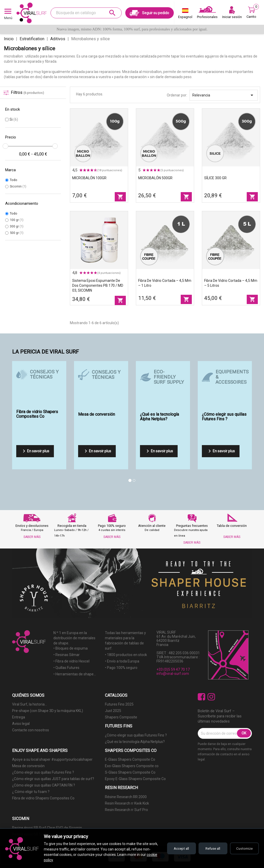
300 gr (17, 226)
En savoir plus (35, 451)
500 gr (17, 233)
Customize (244, 848)
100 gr (17, 220)
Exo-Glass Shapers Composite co (132, 766)
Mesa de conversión (28, 766)
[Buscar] (86, 13)
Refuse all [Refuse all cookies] (210, 848)
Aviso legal (21, 724)
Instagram (211, 697)
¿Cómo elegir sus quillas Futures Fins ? (136, 735)
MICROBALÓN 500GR (155, 178)
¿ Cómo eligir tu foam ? (31, 792)
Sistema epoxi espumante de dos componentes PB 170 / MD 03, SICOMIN (98, 285)
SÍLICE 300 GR (215, 178)
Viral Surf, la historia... (30, 704)
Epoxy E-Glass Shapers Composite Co (135, 779)
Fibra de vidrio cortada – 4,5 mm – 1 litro (165, 283)
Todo (14, 180)
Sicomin (18, 186)
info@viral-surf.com (173, 674)
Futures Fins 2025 (119, 704)
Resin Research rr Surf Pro (126, 810)
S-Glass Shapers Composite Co (130, 772)
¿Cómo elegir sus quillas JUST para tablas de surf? (53, 779)
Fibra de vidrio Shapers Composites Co (43, 798)
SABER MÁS (32, 537)
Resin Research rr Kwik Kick (127, 803)
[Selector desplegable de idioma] (185, 14)
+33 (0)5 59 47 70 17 (173, 669)
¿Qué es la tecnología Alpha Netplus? (135, 742)
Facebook (201, 697)
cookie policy (54, 860)
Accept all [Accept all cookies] (176, 848)
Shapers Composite (121, 717)
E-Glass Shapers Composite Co (130, 759)
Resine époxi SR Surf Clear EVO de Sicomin (47, 828)
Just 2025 (113, 711)
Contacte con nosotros (31, 730)
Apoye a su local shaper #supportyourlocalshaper (52, 759)
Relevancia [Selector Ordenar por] (224, 95)
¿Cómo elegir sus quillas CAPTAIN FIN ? (44, 785)
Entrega (19, 717)
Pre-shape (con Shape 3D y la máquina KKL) (48, 711)
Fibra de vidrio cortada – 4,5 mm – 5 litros (231, 283)
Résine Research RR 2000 (126, 797)
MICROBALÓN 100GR (89, 178)
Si (14, 119)
